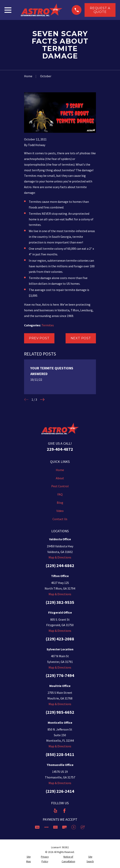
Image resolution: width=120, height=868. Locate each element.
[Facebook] (64, 811)
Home (60, 470)
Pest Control (60, 486)
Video (60, 511)
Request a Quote (100, 10)
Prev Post (39, 338)
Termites (48, 325)
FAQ (60, 494)
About (60, 478)
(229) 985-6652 (60, 712)
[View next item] (42, 399)
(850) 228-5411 (60, 754)
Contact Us (60, 519)
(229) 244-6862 (60, 566)
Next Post (81, 338)
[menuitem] (29, 859)
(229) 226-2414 (60, 791)
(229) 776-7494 (60, 675)
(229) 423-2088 (60, 639)
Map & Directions (60, 557)
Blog (60, 503)
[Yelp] (55, 811)
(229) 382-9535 (60, 602)
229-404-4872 (60, 449)
